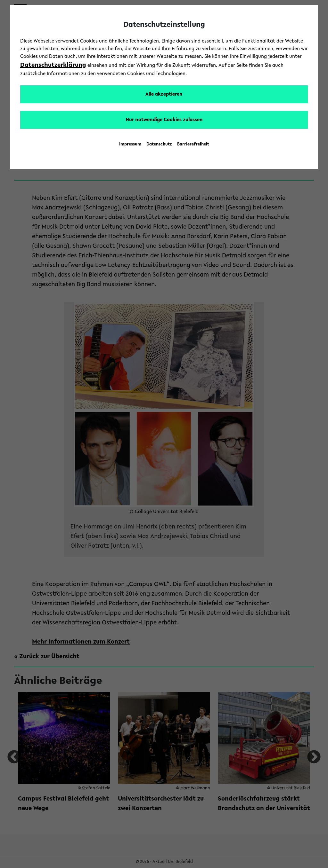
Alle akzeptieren (164, 94)
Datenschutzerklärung (53, 65)
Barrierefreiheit (193, 145)
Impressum (130, 145)
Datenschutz (159, 145)
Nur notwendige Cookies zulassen (164, 120)
